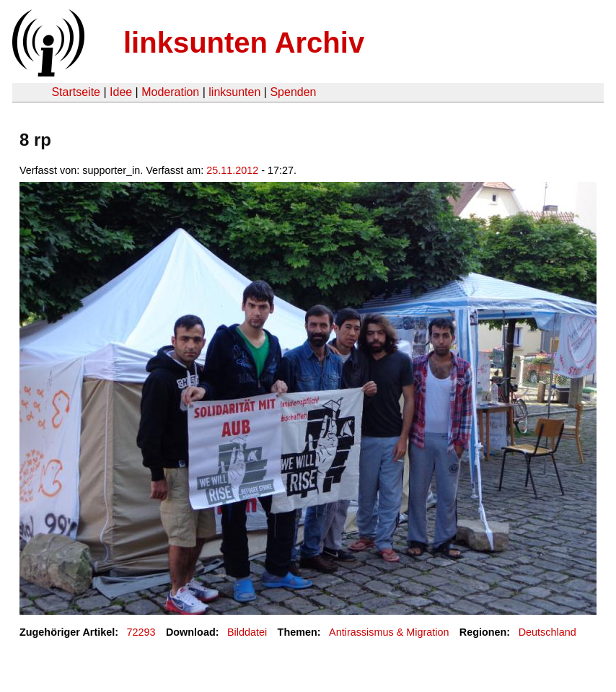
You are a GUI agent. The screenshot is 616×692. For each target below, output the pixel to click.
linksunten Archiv (244, 43)
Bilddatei (247, 632)
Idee (121, 92)
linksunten (234, 92)
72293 (141, 632)
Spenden (293, 92)
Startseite (76, 92)
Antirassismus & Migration (389, 632)
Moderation (170, 92)
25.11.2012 (232, 170)
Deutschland (547, 632)
